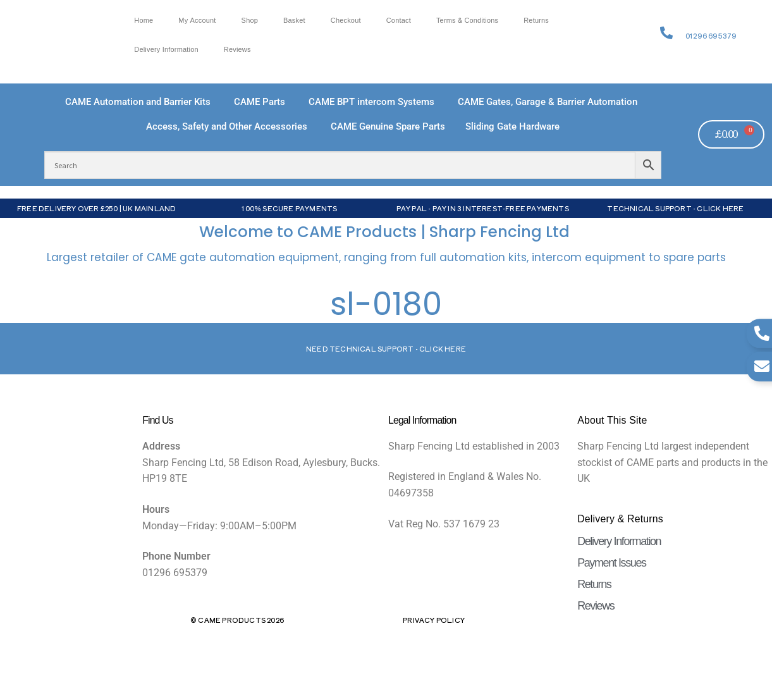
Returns (536, 21)
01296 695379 (711, 35)
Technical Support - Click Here (675, 208)
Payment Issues (611, 563)
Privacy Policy (434, 620)
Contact (399, 21)
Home (144, 21)
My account (197, 21)
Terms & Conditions (467, 21)
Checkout (346, 21)
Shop (250, 21)
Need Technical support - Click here (386, 348)
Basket (294, 21)
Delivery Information (166, 50)
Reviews (237, 50)
